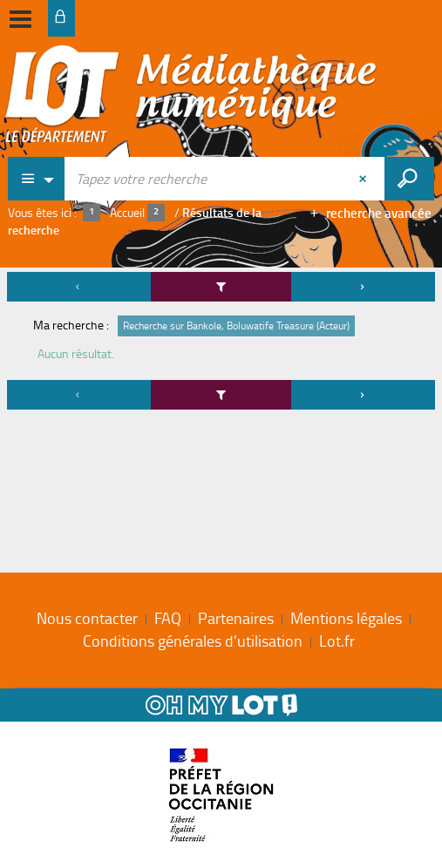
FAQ (168, 618)
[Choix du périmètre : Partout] (37, 179)
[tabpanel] (221, 343)
